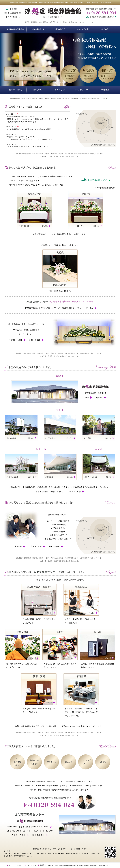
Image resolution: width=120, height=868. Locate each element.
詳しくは (91, 308)
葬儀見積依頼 (56, 546)
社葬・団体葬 (36, 340)
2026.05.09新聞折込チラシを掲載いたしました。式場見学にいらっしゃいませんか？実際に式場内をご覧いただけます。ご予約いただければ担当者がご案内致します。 (37, 118)
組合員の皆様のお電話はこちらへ (100, 17)
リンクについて (31, 865)
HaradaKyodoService (69, 865)
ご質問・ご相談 (17, 340)
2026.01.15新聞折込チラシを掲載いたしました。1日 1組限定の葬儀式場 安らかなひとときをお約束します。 (30, 137)
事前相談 (20, 546)
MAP (88, 398)
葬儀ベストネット (108, 865)
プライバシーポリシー (15, 865)
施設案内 (101, 398)
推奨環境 (42, 865)
